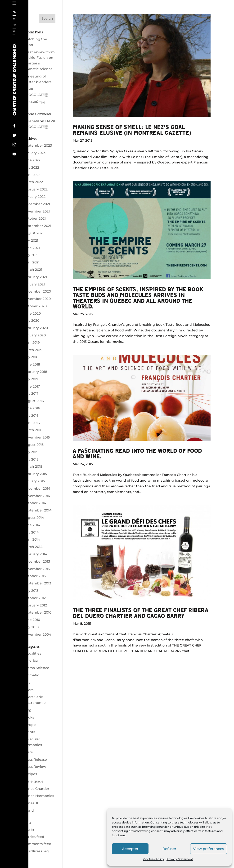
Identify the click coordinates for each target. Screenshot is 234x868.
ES (14, 19)
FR (14, 25)
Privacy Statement (180, 859)
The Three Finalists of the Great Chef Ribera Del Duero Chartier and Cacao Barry (141, 613)
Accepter (130, 849)
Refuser (169, 849)
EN (14, 12)
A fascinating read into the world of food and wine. (137, 453)
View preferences (209, 849)
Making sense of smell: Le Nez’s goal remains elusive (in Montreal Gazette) (132, 130)
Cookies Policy (154, 859)
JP (14, 32)
